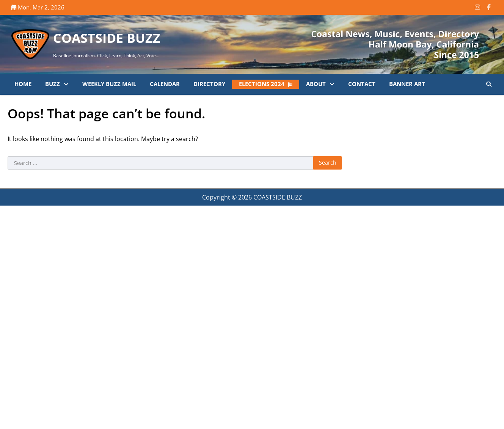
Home (23, 84)
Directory (209, 84)
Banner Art (407, 84)
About (316, 84)
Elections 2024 (262, 84)
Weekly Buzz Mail (109, 84)
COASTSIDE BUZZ (107, 38)
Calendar (165, 84)
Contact (362, 84)
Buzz (53, 84)
